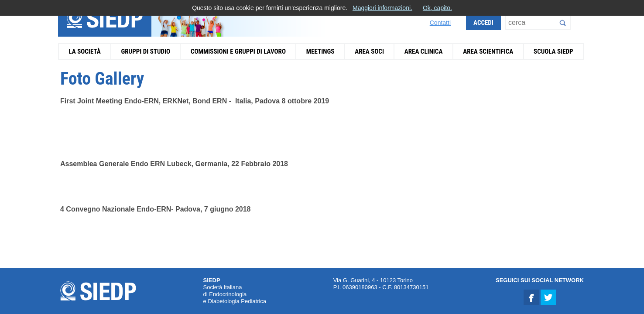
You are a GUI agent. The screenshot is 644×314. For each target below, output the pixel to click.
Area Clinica (424, 51)
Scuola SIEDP (553, 51)
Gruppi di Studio (146, 51)
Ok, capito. (437, 8)
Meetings (320, 51)
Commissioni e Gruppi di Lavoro (238, 51)
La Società (84, 51)
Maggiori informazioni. (382, 8)
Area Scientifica (488, 51)
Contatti (440, 23)
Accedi (483, 23)
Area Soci (369, 51)
